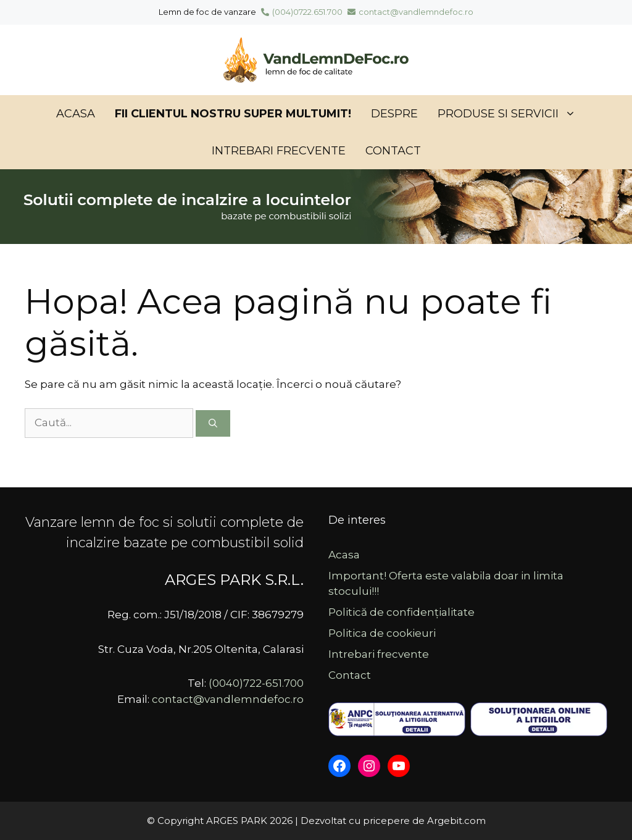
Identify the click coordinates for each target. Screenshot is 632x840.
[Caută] (213, 423)
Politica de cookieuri (382, 633)
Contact (393, 151)
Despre (394, 114)
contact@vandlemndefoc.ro (410, 12)
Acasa (76, 114)
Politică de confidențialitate (401, 612)
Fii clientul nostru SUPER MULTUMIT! (233, 114)
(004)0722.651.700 (302, 12)
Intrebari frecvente (279, 151)
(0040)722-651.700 (256, 683)
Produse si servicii (512, 114)
